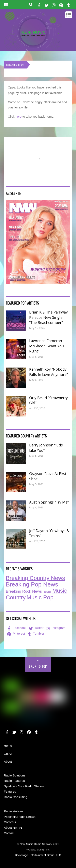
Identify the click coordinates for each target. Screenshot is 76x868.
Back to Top (38, 666)
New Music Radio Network (36, 844)
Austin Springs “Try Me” (49, 502)
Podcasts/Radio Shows (20, 817)
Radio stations (14, 811)
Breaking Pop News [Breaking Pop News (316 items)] (32, 584)
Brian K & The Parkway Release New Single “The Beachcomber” (48, 317)
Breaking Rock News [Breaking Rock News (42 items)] (24, 591)
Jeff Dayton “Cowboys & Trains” (49, 533)
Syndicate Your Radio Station (24, 786)
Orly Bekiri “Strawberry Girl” (48, 400)
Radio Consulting (16, 797)
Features (10, 791)
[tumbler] (69, 5)
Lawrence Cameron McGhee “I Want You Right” (47, 346)
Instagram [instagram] (55, 628)
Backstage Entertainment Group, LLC (38, 855)
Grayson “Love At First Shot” (48, 476)
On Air (8, 754)
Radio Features (14, 781)
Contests (10, 822)
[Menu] (6, 5)
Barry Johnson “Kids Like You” (46, 448)
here (18, 117)
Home (8, 746)
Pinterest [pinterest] (16, 633)
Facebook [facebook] (16, 628)
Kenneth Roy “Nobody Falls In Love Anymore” (48, 372)
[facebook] (39, 5)
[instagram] (54, 5)
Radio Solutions (15, 775)
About (8, 761)
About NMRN (13, 828)
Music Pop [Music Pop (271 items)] (40, 597)
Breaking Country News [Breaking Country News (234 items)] (35, 578)
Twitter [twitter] (36, 628)
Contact (9, 833)
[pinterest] (61, 5)
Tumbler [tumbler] (35, 633)
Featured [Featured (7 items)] (47, 592)
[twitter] (47, 5)
